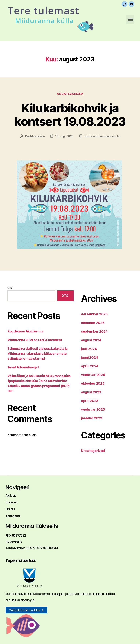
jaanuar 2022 (92, 418)
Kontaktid (13, 516)
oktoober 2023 (93, 383)
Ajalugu (11, 496)
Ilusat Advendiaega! (23, 367)
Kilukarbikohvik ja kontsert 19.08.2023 (70, 115)
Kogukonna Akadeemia (25, 331)
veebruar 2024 (93, 375)
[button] (130, 19)
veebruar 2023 (93, 409)
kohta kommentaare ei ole (102, 136)
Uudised (11, 502)
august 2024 (91, 340)
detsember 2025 (94, 314)
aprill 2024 (90, 366)
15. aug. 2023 (64, 136)
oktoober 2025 (93, 323)
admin (41, 136)
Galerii (10, 509)
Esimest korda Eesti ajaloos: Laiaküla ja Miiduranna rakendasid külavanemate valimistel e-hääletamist (37, 354)
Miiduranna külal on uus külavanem (35, 340)
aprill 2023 (90, 401)
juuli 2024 (89, 349)
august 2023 (91, 392)
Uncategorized (70, 94)
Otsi (10, 288)
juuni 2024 (89, 357)
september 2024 (94, 331)
